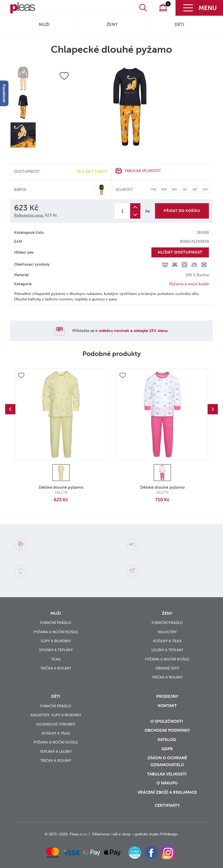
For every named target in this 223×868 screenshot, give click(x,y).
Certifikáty (167, 805)
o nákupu (167, 783)
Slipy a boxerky (56, 641)
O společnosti (167, 721)
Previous (10, 409)
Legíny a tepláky (167, 650)
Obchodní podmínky (167, 730)
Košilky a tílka (167, 641)
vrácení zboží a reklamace (167, 792)
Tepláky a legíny (56, 752)
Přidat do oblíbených (21, 375)
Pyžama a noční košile (189, 284)
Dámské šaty (167, 668)
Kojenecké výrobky (56, 724)
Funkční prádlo (56, 623)
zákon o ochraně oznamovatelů (167, 761)
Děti (179, 24)
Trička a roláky (56, 668)
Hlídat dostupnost (180, 252)
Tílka (56, 659)
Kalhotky (167, 632)
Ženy (112, 24)
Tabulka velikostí (142, 171)
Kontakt (167, 706)
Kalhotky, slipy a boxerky (56, 715)
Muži (44, 24)
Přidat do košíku (182, 211)
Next (213, 409)
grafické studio (147, 834)
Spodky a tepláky (56, 650)
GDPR (167, 749)
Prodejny (167, 696)
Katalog (167, 740)
